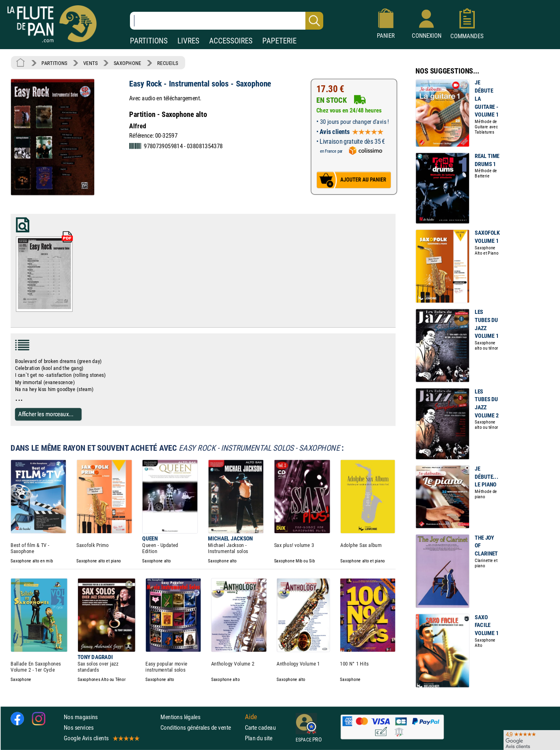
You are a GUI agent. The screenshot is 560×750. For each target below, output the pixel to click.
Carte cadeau (260, 727)
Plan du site (259, 738)
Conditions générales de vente (201, 727)
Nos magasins (81, 717)
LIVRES (188, 41)
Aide (251, 717)
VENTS (90, 63)
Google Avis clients (101, 738)
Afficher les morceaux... (46, 414)
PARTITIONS (149, 41)
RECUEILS (168, 63)
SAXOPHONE (128, 63)
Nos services (79, 727)
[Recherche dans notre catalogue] (227, 21)
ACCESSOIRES (231, 41)
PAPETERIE (279, 41)
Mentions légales (180, 717)
